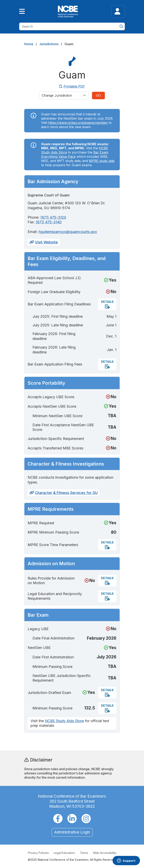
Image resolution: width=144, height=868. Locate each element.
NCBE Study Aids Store (64, 721)
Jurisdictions (49, 44)
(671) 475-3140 (49, 222)
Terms (84, 853)
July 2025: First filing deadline (58, 316)
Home (29, 44)
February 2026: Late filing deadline (54, 350)
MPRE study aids (102, 161)
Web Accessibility (105, 853)
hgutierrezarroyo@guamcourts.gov (68, 232)
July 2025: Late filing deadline (58, 325)
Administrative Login (72, 832)
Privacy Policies (38, 853)
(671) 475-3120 (53, 217)
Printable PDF (72, 86)
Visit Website (44, 242)
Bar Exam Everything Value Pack (75, 154)
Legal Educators (64, 853)
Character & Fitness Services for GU (64, 493)
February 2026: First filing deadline (54, 336)
